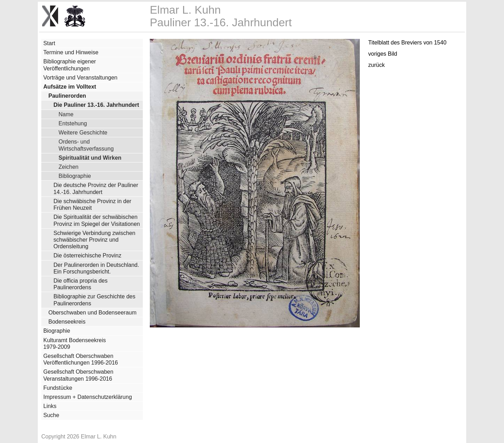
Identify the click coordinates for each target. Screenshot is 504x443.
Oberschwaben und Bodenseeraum (92, 313)
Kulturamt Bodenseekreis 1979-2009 (75, 344)
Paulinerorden (67, 96)
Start (49, 43)
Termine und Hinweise (71, 52)
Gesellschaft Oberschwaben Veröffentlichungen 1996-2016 (81, 359)
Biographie (57, 331)
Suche (51, 415)
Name (66, 114)
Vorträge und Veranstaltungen (80, 78)
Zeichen (68, 167)
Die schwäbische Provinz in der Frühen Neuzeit (92, 205)
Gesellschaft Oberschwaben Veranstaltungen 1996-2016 (78, 375)
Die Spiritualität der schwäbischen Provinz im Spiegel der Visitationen (97, 220)
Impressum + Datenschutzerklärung (88, 397)
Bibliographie (75, 176)
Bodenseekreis (67, 322)
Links (50, 406)
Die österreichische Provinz (87, 255)
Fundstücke (58, 388)
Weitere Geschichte (83, 132)
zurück (376, 65)
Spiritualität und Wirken (90, 158)
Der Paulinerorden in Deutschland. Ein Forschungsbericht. (96, 268)
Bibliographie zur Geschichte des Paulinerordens (94, 300)
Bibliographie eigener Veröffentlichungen (70, 65)
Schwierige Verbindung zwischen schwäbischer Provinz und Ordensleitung (94, 240)
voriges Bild (383, 54)
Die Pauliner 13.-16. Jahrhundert (96, 105)
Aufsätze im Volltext (70, 87)
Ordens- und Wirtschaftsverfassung (86, 145)
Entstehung (73, 123)
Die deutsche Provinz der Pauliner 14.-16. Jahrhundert (96, 188)
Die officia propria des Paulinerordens (80, 284)
